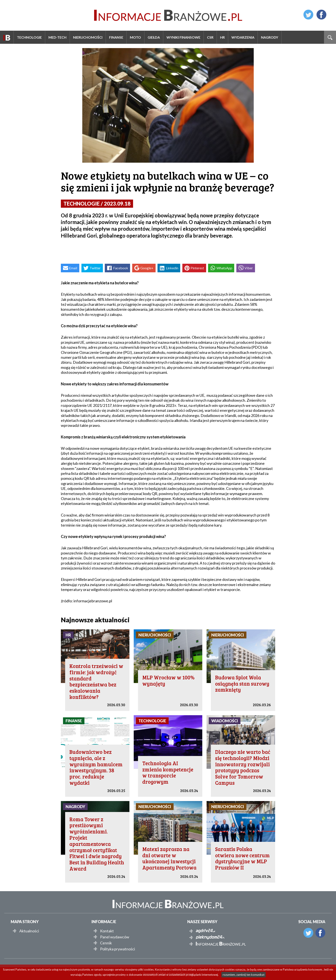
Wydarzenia (243, 37)
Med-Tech (57, 37)
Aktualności (29, 931)
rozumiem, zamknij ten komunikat (244, 975)
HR (222, 37)
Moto (135, 37)
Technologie (29, 37)
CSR (210, 37)
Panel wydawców (115, 937)
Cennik (106, 943)
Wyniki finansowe (183, 37)
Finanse (116, 37)
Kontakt (107, 931)
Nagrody (270, 37)
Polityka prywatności (118, 949)
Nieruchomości (88, 37)
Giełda (154, 37)
